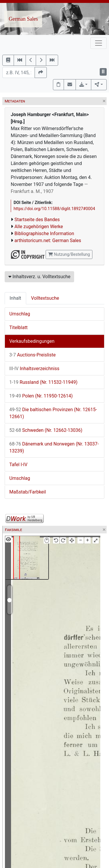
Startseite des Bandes (37, 220)
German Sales (23, 19)
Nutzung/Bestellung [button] (69, 254)
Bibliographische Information (44, 234)
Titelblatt (18, 328)
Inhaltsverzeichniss (34, 369)
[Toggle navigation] (99, 43)
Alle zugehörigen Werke (39, 227)
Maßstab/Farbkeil (28, 492)
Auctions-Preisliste (32, 355)
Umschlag (20, 314)
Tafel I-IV (18, 465)
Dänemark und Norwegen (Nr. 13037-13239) (54, 447)
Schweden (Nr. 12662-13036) (46, 430)
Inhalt (15, 298)
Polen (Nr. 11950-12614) (41, 396)
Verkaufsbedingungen (32, 341)
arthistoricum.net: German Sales (48, 240)
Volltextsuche (45, 298)
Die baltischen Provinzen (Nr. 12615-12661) (53, 413)
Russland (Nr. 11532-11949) (43, 382)
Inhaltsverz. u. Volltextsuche (39, 277)
